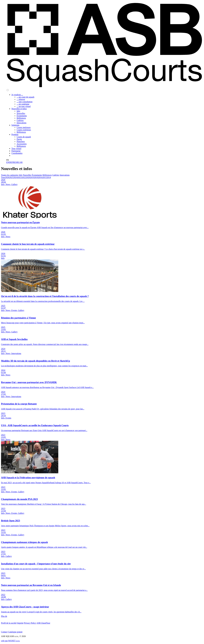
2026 (7, 177)
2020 (28, 177)
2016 (40, 177)
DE (10, 162)
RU (18, 162)
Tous (3, 177)
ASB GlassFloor (43, 623)
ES (16, 162)
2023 (20, 177)
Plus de (4, 616)
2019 (32, 177)
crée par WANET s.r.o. (10, 641)
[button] (8, 90)
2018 (36, 177)
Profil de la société (9, 623)
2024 (15, 177)
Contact (4, 632)
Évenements (37, 175)
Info (21, 175)
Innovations (65, 175)
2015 (45, 177)
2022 (24, 177)
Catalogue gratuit (15, 632)
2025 (11, 177)
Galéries (56, 175)
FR (13, 162)
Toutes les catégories (10, 175)
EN (8, 162)
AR (21, 162)
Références (47, 175)
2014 (49, 177)
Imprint (20, 623)
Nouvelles (27, 175)
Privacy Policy (30, 623)
